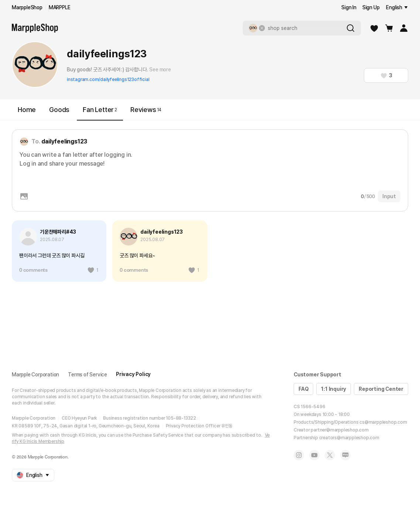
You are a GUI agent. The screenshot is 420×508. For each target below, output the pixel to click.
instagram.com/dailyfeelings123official (108, 79)
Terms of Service (88, 375)
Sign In (349, 7)
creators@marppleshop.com (349, 438)
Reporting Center (381, 389)
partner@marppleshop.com (339, 430)
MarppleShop (27, 7)
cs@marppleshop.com (383, 422)
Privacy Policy (133, 374)
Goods (59, 110)
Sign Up (371, 7)
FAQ (303, 389)
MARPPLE (60, 7)
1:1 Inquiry (334, 389)
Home (27, 110)
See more (160, 70)
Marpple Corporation (35, 375)
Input (389, 196)
